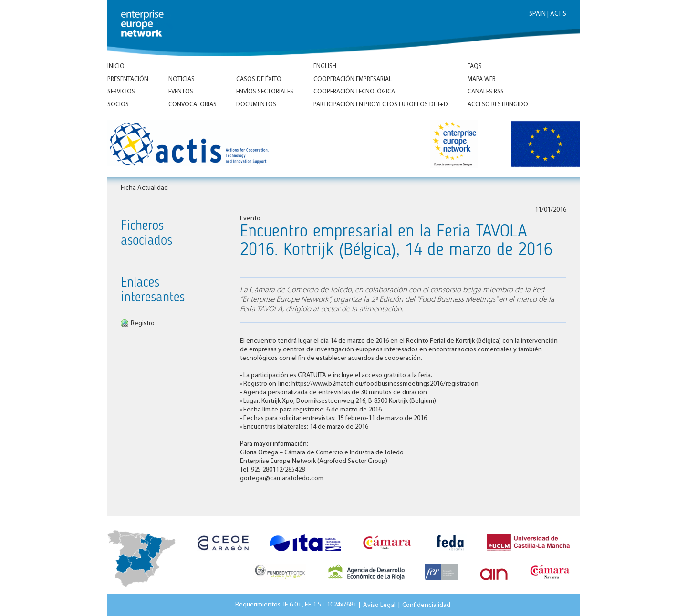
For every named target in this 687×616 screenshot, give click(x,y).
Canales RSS (486, 92)
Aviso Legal (379, 605)
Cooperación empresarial (353, 79)
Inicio (116, 67)
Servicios (121, 92)
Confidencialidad (426, 605)
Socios (118, 105)
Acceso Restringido (498, 105)
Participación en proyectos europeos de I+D (381, 105)
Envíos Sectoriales (265, 92)
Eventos (181, 92)
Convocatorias (193, 105)
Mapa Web (482, 79)
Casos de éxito (259, 79)
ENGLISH (325, 67)
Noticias (182, 79)
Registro (143, 323)
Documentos (256, 105)
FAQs (475, 67)
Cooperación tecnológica (354, 92)
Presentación (128, 79)
